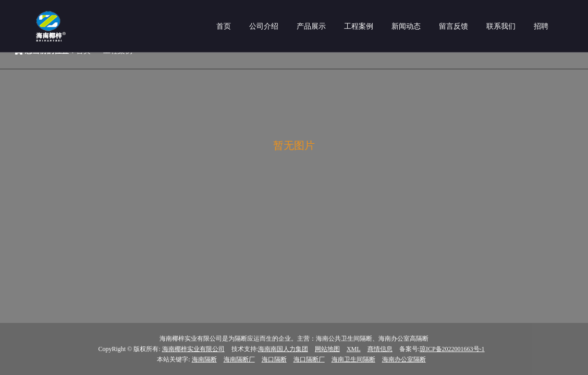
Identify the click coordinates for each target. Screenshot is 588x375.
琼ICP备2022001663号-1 (452, 349)
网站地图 (327, 349)
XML (354, 349)
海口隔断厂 (309, 359)
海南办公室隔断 (404, 359)
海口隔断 (274, 359)
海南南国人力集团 (283, 349)
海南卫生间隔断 (353, 359)
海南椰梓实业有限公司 (193, 349)
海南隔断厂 (239, 359)
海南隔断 (204, 359)
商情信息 (380, 349)
